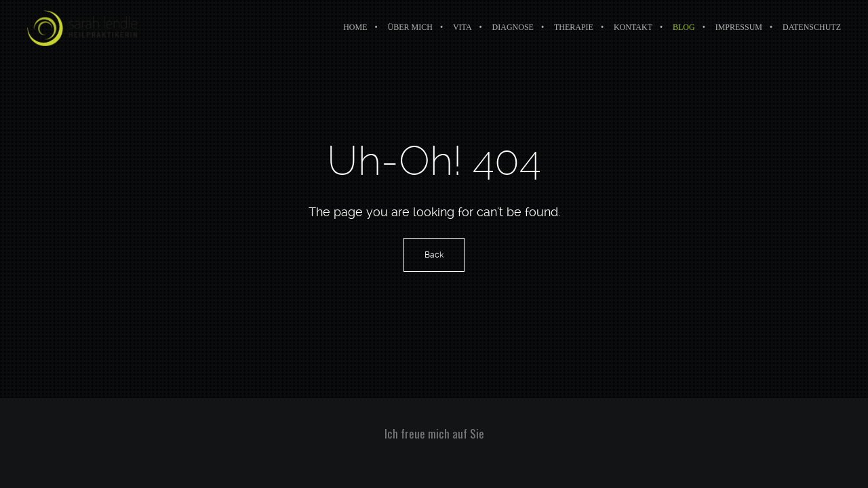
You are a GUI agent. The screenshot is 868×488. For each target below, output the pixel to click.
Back (434, 255)
